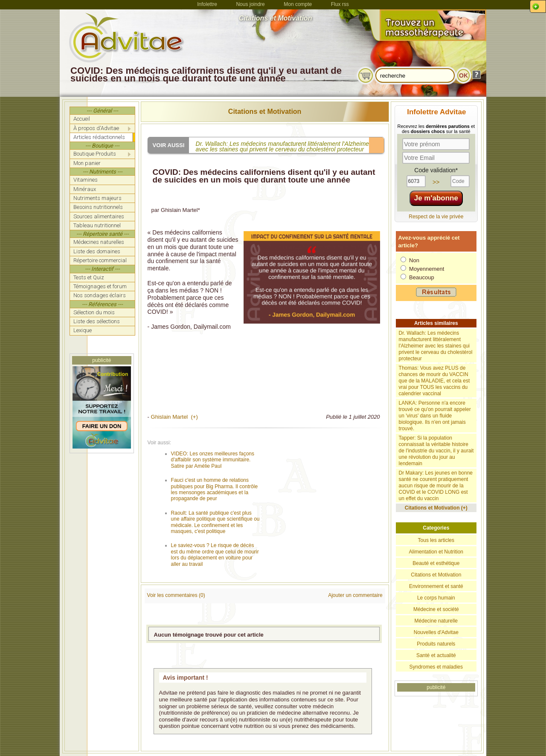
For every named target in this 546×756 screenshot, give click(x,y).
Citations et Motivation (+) (436, 508)
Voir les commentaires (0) (176, 595)
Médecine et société (436, 609)
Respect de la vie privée (436, 217)
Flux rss (340, 4)
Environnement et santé (436, 586)
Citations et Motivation (265, 112)
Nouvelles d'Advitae (436, 632)
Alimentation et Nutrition (436, 552)
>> (436, 182)
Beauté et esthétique (436, 563)
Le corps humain (436, 598)
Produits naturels (436, 644)
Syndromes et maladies (436, 667)
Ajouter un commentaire (355, 595)
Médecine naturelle (436, 621)
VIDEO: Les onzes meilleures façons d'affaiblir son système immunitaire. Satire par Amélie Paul (213, 460)
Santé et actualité (436, 655)
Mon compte (298, 4)
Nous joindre (250, 4)
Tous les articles (436, 540)
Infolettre (207, 4)
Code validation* (436, 170)
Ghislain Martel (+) (174, 417)
